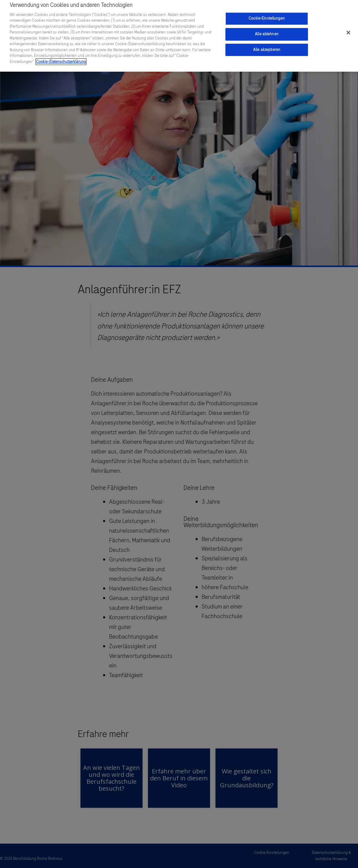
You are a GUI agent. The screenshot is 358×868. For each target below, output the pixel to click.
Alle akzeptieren (267, 47)
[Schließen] (348, 30)
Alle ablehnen (267, 32)
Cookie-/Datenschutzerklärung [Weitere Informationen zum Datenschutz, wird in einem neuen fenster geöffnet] (61, 59)
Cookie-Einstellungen (267, 16)
